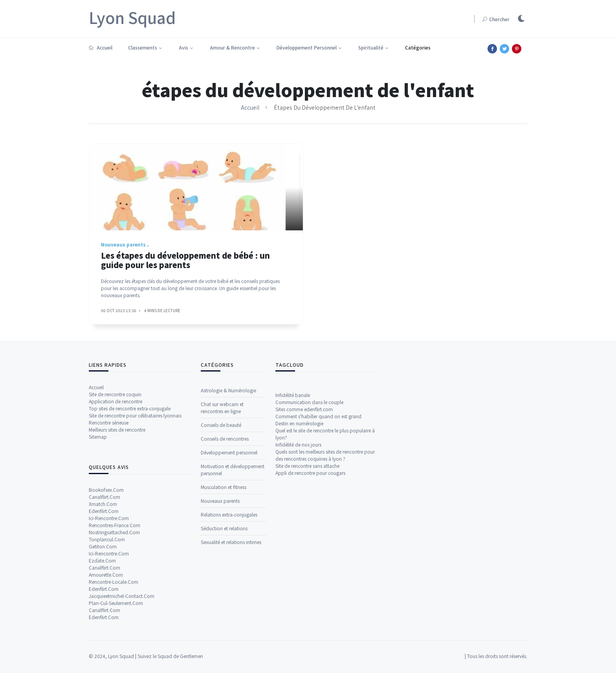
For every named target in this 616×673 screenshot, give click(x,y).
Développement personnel (229, 591)
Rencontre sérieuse (109, 557)
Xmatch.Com (103, 638)
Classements (143, 47)
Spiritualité (371, 47)
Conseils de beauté (221, 564)
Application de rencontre (115, 536)
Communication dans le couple (309, 508)
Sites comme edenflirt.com (304, 516)
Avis (183, 47)
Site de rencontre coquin (115, 529)
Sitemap (98, 571)
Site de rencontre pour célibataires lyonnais (135, 550)
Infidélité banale (293, 501)
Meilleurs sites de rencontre (117, 564)
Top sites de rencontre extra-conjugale (130, 543)
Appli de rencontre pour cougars (310, 579)
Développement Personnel (307, 47)
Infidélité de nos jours (298, 551)
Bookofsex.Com (106, 624)
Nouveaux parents (220, 639)
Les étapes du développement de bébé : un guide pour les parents (185, 268)
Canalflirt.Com (104, 631)
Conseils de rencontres (225, 577)
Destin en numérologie (299, 530)
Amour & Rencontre (232, 47)
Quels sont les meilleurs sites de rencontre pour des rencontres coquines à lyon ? (325, 562)
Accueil (101, 47)
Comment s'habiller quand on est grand (318, 523)
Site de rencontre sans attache (307, 572)
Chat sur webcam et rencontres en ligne (222, 546)
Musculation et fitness (224, 626)
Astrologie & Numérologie (228, 529)
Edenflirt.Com (104, 645)
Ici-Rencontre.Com (109, 652)
